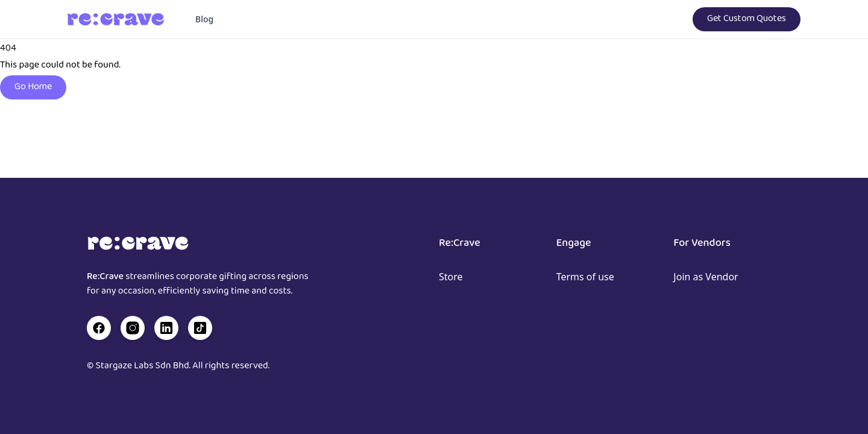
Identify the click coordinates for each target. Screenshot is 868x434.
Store (451, 277)
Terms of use (585, 277)
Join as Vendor (706, 277)
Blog (204, 19)
